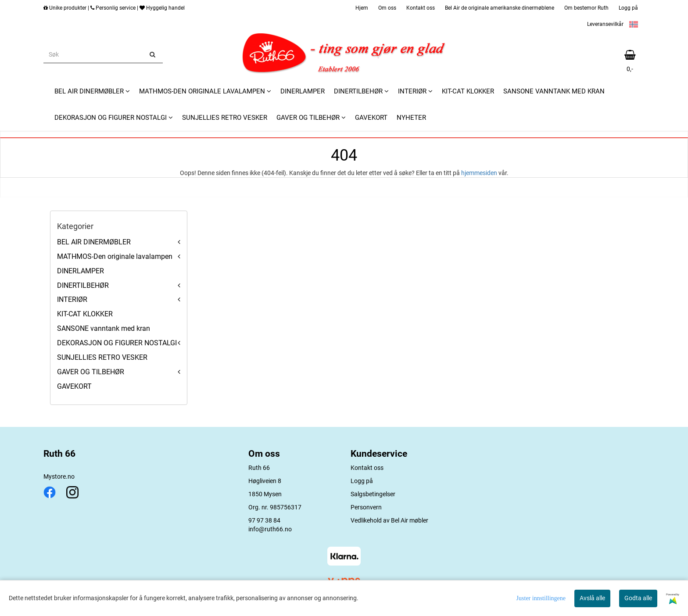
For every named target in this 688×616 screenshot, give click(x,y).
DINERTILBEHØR (83, 285)
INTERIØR (72, 299)
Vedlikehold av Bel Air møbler (389, 520)
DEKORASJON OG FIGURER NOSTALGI (117, 343)
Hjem (362, 8)
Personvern (366, 507)
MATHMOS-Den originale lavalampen (115, 256)
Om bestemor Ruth (586, 8)
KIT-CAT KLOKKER (85, 314)
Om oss (387, 8)
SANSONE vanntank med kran (104, 328)
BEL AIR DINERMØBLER (94, 242)
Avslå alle (592, 598)
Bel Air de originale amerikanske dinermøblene (500, 8)
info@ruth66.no (270, 529)
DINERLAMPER (81, 271)
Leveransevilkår (605, 24)
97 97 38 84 (264, 520)
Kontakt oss (421, 8)
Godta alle (638, 598)
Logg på (628, 8)
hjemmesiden (479, 173)
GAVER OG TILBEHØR (91, 372)
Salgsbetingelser (373, 494)
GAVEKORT (74, 386)
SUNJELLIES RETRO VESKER (102, 357)
